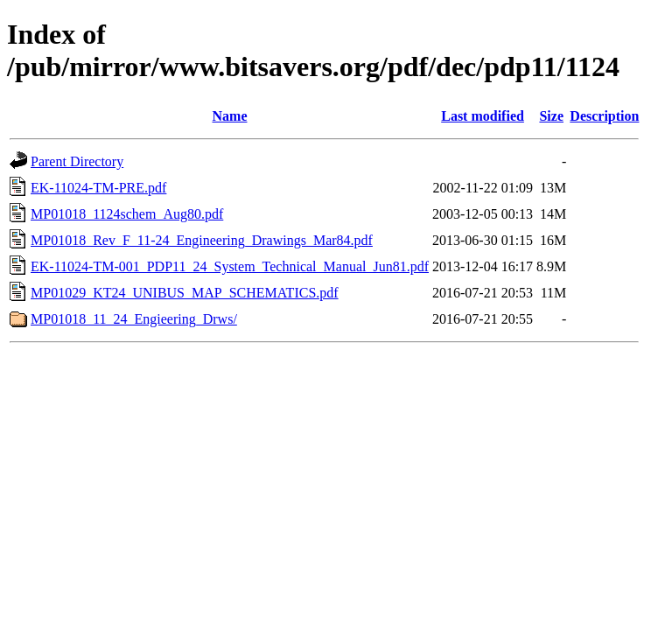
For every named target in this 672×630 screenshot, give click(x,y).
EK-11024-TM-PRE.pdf (98, 188)
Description (604, 116)
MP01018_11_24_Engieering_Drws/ (134, 319)
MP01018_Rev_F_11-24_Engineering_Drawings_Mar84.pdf (202, 240)
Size (551, 116)
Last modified (483, 116)
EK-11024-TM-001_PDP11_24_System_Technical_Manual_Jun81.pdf (230, 266)
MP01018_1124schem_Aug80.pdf (127, 214)
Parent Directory (77, 161)
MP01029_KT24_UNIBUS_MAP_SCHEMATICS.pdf (185, 293)
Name (230, 116)
